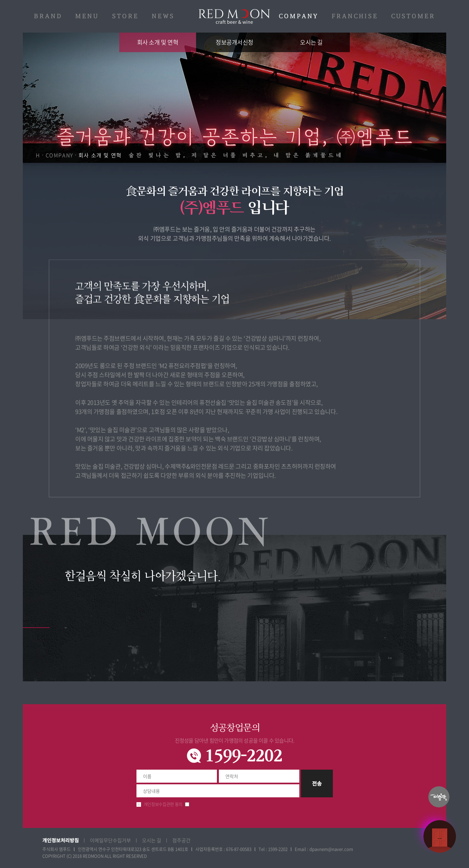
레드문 (234, 16)
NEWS (163, 16)
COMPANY (299, 16)
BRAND (48, 16)
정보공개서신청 (234, 42)
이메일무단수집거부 (110, 840)
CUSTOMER (413, 16)
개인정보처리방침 (61, 840)
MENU (87, 16)
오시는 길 (311, 42)
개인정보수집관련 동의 (163, 804)
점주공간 (181, 840)
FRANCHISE (355, 16)
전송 (317, 783)
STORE (125, 16)
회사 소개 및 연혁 (158, 42)
